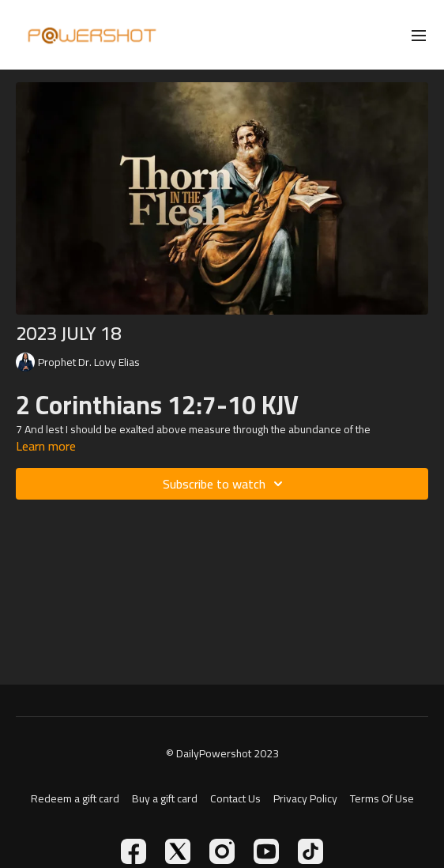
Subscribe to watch (225, 484)
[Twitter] (178, 851)
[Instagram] (222, 851)
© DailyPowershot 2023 (222, 753)
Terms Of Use (382, 799)
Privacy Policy (305, 799)
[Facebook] (134, 851)
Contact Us (235, 799)
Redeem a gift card (75, 799)
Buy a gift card (165, 799)
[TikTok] (310, 851)
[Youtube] (266, 851)
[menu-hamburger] (419, 35)
